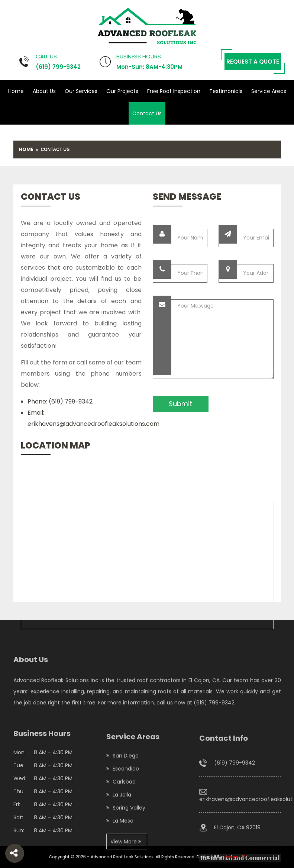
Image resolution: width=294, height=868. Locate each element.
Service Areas (269, 91)
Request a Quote (253, 62)
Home (16, 91)
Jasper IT (216, 857)
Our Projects (122, 91)
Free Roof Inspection (174, 91)
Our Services (81, 91)
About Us (44, 91)
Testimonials (226, 91)
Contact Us (147, 113)
